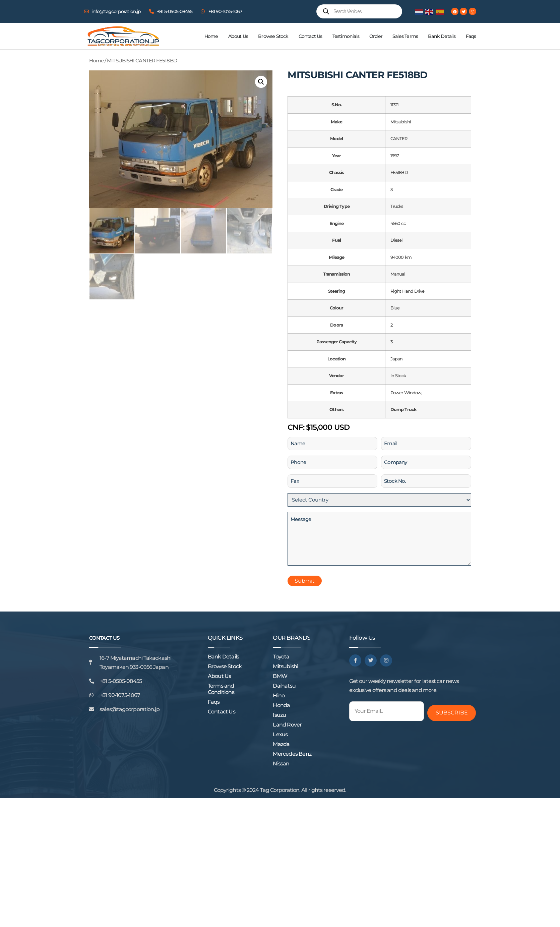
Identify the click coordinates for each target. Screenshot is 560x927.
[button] (261, 82)
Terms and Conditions (221, 689)
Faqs (471, 36)
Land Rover (287, 725)
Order (376, 36)
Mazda (281, 744)
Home (211, 36)
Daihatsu (284, 686)
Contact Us (310, 36)
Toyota (281, 657)
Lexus (280, 734)
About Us (238, 36)
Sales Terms (405, 36)
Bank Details (442, 36)
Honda (281, 705)
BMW (280, 676)
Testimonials (346, 36)
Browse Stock (273, 36)
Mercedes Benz (292, 754)
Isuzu (279, 715)
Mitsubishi (285, 666)
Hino (279, 696)
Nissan (281, 764)
